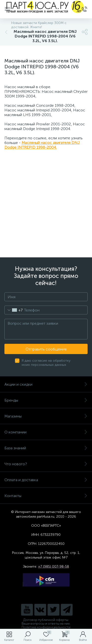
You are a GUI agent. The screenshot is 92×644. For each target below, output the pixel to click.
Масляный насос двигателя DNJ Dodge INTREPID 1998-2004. (42, 145)
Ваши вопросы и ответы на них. (46, 624)
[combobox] (14, 310)
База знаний (46, 448)
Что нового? (46, 464)
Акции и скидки (46, 384)
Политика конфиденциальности (46, 627)
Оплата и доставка (46, 480)
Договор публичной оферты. (46, 620)
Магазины (46, 416)
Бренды (46, 400)
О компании (46, 432)
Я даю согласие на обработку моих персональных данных (46, 363)
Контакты (46, 496)
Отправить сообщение (46, 349)
